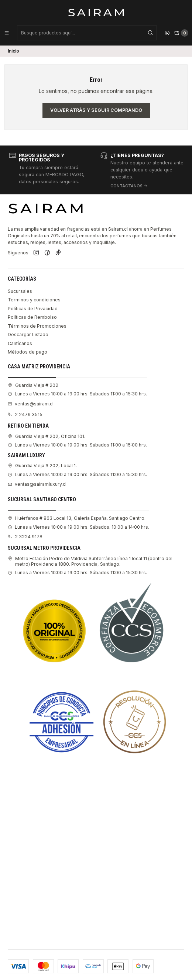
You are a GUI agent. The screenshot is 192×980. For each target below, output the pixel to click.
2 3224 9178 (25, 537)
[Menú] (7, 33)
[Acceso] (167, 33)
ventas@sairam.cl (31, 404)
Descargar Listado (28, 335)
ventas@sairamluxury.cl (37, 484)
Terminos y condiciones (34, 300)
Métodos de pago (28, 352)
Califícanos (20, 343)
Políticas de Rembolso (32, 317)
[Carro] (181, 33)
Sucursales (20, 291)
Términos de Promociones (37, 326)
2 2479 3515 (25, 414)
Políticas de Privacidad (33, 309)
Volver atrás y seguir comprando (96, 110)
